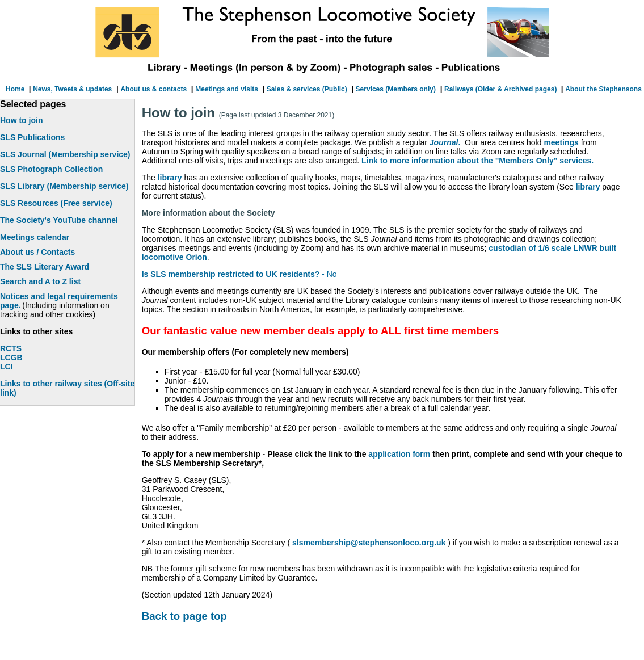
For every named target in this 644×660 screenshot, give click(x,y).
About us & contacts (153, 89)
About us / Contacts (37, 252)
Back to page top (184, 616)
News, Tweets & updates (72, 89)
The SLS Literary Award (45, 267)
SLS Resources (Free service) (56, 203)
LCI (7, 367)
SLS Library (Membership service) (64, 186)
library (170, 178)
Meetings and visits (228, 89)
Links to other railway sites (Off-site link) (67, 388)
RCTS (11, 348)
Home (16, 89)
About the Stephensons (603, 89)
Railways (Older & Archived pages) (502, 89)
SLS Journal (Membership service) (65, 154)
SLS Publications (32, 137)
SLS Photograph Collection (51, 169)
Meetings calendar (35, 237)
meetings (561, 142)
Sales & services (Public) (307, 89)
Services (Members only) (395, 89)
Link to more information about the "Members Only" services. (477, 161)
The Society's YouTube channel (59, 220)
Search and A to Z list (40, 281)
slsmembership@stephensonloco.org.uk (368, 543)
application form (399, 454)
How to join (21, 120)
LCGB (11, 358)
